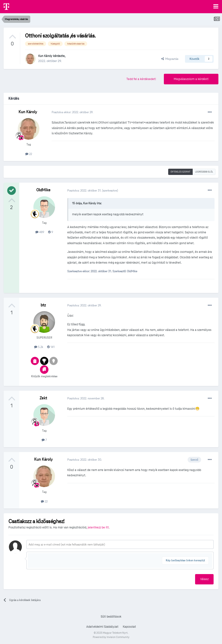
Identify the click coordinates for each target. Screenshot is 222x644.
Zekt (43, 398)
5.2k (39, 347)
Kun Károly (45, 56)
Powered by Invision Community (111, 637)
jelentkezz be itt (98, 527)
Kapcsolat (129, 627)
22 (29, 154)
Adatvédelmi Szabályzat (102, 627)
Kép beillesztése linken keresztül (185, 560)
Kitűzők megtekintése (44, 376)
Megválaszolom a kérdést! (191, 79)
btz (43, 305)
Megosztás (170, 59)
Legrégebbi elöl (204, 172)
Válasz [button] (204, 579)
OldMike (43, 190)
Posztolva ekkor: (72, 112)
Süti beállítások (111, 617)
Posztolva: (85, 190)
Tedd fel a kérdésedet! (141, 79)
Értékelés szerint (180, 172)
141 (51, 347)
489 (40, 232)
